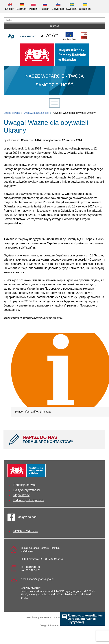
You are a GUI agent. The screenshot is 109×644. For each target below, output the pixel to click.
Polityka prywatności (27, 490)
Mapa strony (28, 37)
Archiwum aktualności (37, 113)
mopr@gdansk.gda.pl (41, 579)
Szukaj (54, 26)
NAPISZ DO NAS (61, 439)
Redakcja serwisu (25, 485)
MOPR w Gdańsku (25, 531)
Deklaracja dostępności (28, 500)
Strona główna (12, 113)
